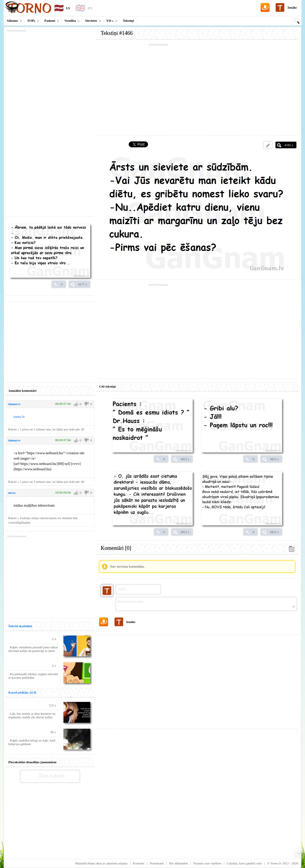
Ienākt (292, 7)
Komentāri (116, 548)
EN (90, 8)
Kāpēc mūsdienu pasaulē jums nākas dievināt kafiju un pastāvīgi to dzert (33, 649)
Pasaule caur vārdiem (207, 863)
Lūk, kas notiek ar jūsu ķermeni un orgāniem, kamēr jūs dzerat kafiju (32, 715)
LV (68, 8)
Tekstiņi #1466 (117, 33)
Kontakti (139, 863)
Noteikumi (157, 863)
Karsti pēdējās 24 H (22, 692)
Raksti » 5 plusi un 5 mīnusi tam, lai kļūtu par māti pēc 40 (46, 429)
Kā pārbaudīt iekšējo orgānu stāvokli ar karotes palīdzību (33, 676)
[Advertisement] (197, 89)
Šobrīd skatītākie (20, 626)
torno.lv (19, 417)
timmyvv (15, 404)
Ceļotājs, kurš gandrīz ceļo (244, 863)
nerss (12, 493)
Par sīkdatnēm (179, 863)
